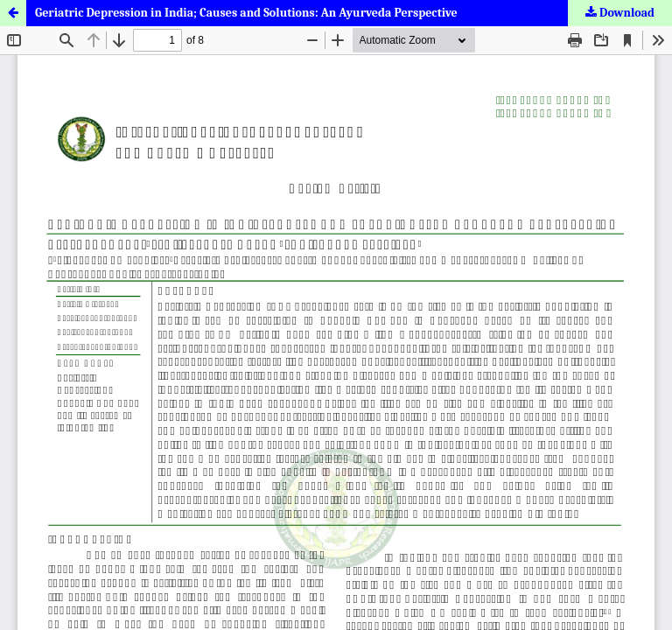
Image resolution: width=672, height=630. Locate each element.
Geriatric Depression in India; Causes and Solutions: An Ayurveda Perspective (246, 13)
